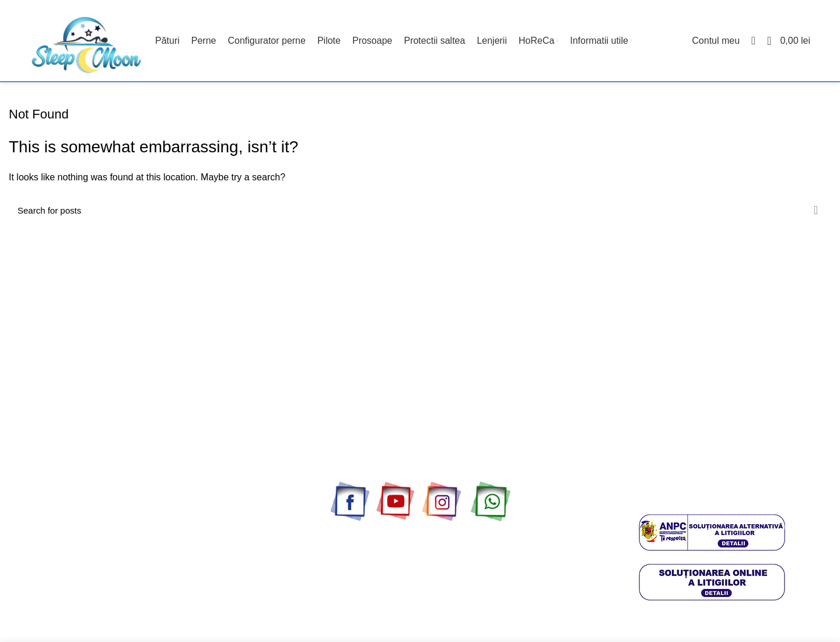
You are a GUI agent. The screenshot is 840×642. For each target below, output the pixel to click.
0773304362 (683, 483)
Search (815, 211)
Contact (23, 477)
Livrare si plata (35, 538)
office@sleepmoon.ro (716, 496)
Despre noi (29, 518)
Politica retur (32, 578)
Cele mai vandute (41, 457)
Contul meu (30, 498)
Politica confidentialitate (51, 558)
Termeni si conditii (41, 619)
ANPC (20, 599)
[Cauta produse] (420, 211)
